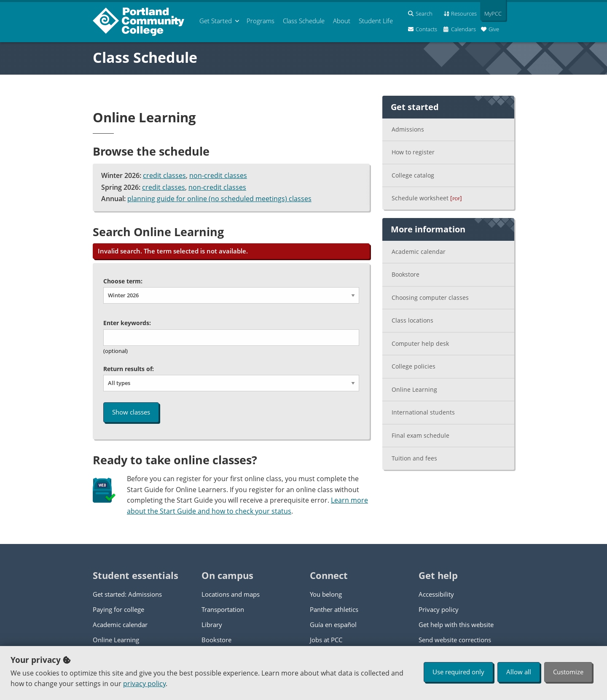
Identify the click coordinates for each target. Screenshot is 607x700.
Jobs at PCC (326, 640)
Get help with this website (456, 625)
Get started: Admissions (127, 594)
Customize (568, 672)
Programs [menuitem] (261, 21)
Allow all (519, 672)
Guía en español (333, 625)
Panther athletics (334, 609)
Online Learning (414, 389)
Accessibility (436, 594)
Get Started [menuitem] (216, 21)
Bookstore (406, 274)
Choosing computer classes (430, 297)
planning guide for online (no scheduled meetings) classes (219, 199)
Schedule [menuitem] (304, 21)
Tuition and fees (414, 458)
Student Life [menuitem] (376, 21)
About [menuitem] (342, 21)
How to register (413, 152)
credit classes (164, 175)
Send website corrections (455, 640)
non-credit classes (218, 175)
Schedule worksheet (427, 198)
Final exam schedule (420, 435)
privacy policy (144, 684)
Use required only (458, 672)
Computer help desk (420, 343)
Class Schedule (145, 57)
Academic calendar (419, 252)
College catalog (413, 175)
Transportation (223, 609)
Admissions (408, 129)
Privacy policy (439, 609)
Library (212, 625)
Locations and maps (231, 594)
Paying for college (118, 609)
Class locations (412, 320)
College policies (414, 366)
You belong (326, 594)
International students (423, 412)
